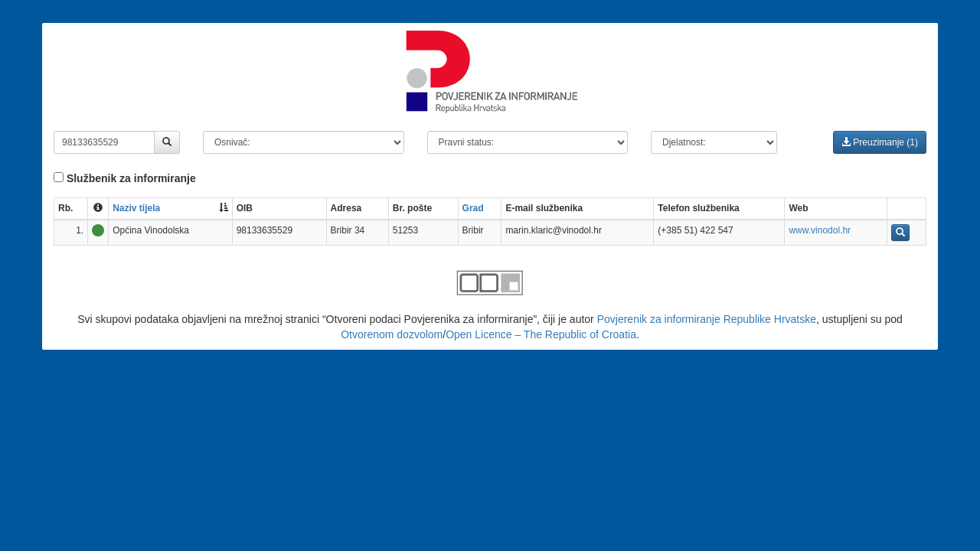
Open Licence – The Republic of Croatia (541, 334)
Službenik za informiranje (125, 178)
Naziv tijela (136, 208)
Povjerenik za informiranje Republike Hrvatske (707, 319)
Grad (473, 208)
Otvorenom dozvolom (392, 334)
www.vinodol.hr (820, 230)
